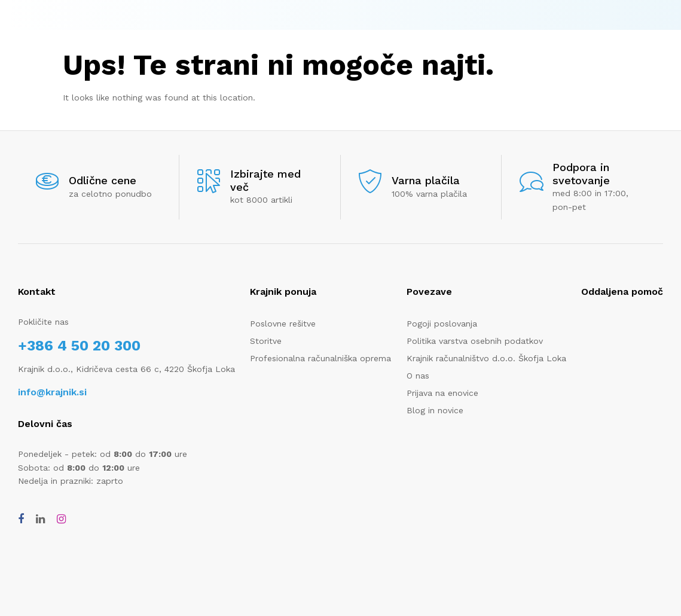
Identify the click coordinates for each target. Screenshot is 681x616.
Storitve (266, 341)
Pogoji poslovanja (442, 324)
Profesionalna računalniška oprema (320, 358)
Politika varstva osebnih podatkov (475, 341)
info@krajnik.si (52, 392)
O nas (418, 376)
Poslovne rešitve (283, 324)
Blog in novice (435, 410)
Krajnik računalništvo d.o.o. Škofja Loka (486, 358)
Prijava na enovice (442, 393)
